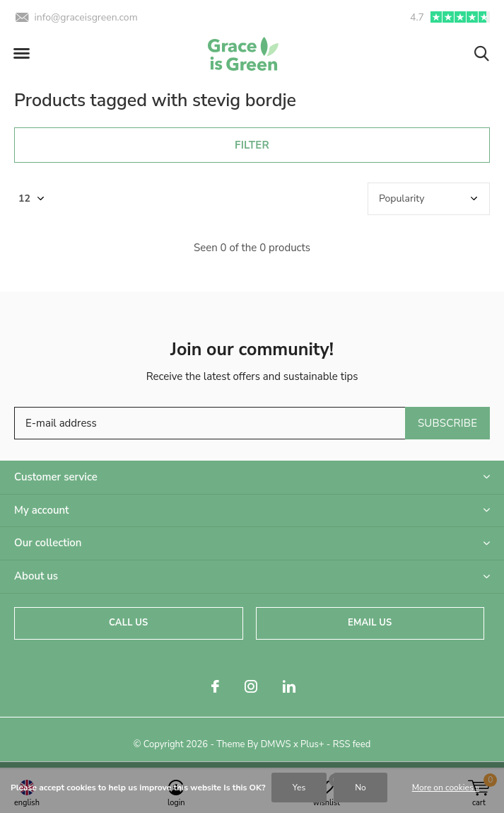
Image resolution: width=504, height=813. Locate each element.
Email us (370, 623)
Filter (252, 145)
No (361, 788)
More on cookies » (446, 788)
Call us (128, 623)
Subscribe (447, 423)
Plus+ (312, 744)
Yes (299, 788)
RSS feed (352, 744)
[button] (21, 54)
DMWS (276, 744)
